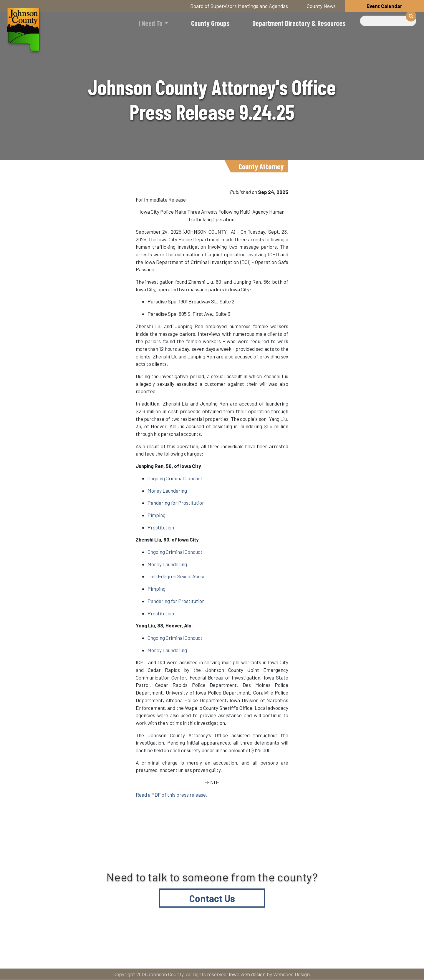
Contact (216, 957)
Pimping (156, 515)
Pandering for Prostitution (176, 503)
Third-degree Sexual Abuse (177, 576)
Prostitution (161, 527)
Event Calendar (384, 6)
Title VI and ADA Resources (54, 957)
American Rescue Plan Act (371, 957)
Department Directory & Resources (299, 23)
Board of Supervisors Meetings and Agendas (239, 6)
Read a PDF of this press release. (171, 795)
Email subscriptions (284, 957)
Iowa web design (247, 974)
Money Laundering (167, 491)
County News (321, 6)
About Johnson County (145, 957)
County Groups (210, 23)
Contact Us (212, 898)
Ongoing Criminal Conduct (175, 478)
